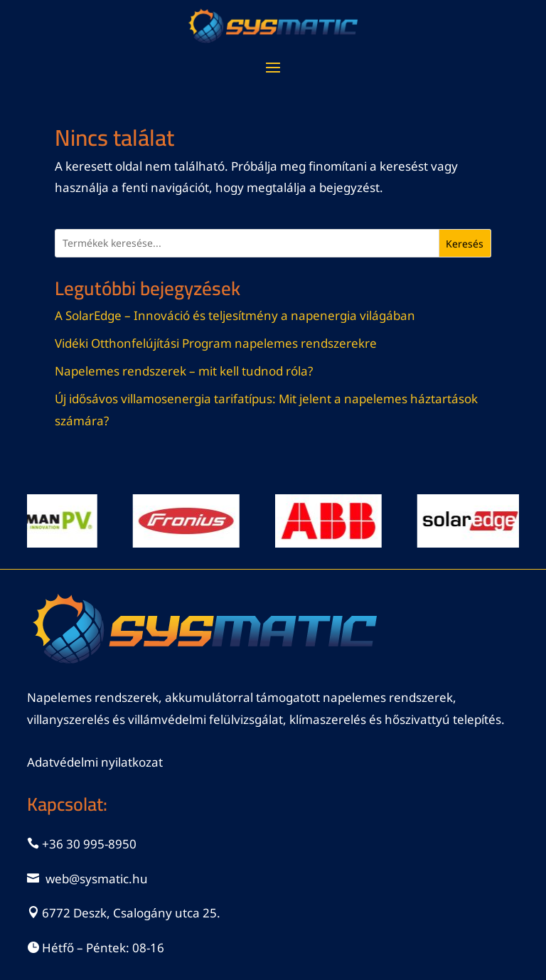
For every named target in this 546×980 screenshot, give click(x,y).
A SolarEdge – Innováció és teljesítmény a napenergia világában (235, 315)
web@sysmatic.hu (97, 879)
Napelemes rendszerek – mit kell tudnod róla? (184, 371)
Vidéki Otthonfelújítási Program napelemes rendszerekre (216, 343)
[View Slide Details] (193, 521)
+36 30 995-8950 (89, 844)
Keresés (465, 244)
